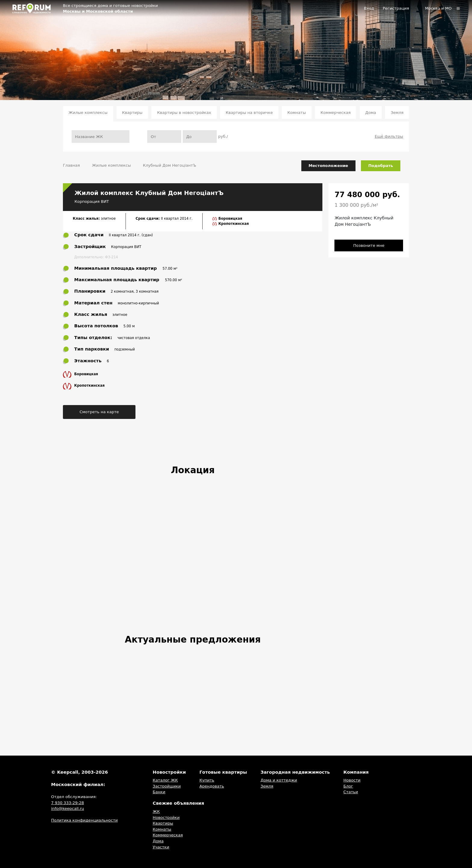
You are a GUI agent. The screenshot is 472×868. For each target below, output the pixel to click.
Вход (369, 8)
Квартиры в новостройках (184, 113)
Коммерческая (336, 113)
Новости (352, 780)
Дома (371, 113)
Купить (207, 780)
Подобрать (380, 166)
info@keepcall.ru (68, 808)
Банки (159, 792)
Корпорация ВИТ (92, 201)
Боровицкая (230, 219)
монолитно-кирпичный (138, 303)
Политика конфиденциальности (84, 820)
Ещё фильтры (389, 136)
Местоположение (328, 166)
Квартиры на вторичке (249, 113)
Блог (348, 786)
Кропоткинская (234, 224)
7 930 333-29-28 (68, 803)
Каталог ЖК (165, 780)
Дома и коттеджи (279, 780)
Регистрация (396, 8)
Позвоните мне (369, 245)
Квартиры (132, 113)
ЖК (156, 811)
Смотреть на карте (99, 412)
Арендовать (212, 786)
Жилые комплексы (88, 113)
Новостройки (166, 818)
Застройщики (167, 786)
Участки (161, 847)
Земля (397, 113)
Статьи (351, 792)
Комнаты (297, 113)
